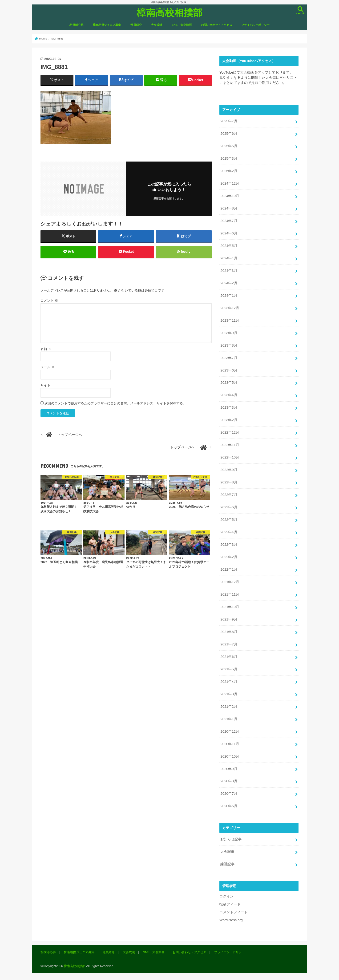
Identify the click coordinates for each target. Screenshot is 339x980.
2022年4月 (229, 532)
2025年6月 (229, 134)
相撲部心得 (77, 25)
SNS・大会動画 (182, 25)
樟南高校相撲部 (169, 12)
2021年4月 (229, 681)
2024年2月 (229, 283)
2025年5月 (229, 146)
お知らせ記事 (231, 838)
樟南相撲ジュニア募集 (107, 25)
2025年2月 (229, 171)
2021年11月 (230, 594)
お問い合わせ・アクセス (217, 25)
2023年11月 (230, 320)
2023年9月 (229, 332)
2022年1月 (229, 569)
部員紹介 (136, 25)
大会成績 (157, 25)
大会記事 (227, 851)
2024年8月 (229, 208)
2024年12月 (230, 183)
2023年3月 (229, 407)
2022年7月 (229, 494)
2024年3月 (229, 270)
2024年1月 (229, 295)
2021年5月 (229, 668)
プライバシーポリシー (255, 25)
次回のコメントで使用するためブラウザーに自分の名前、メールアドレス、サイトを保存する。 (115, 403)
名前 (46, 349)
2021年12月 (230, 581)
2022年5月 (229, 519)
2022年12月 (230, 432)
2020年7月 (229, 793)
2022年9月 (229, 469)
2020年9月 (229, 768)
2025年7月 (229, 121)
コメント (49, 300)
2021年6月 (229, 656)
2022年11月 (230, 444)
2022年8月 (229, 482)
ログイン (226, 895)
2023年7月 (229, 357)
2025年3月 (229, 158)
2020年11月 (230, 743)
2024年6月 (229, 233)
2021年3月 (229, 693)
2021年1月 (229, 718)
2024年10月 (230, 196)
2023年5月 (229, 382)
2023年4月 (229, 395)
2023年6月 (229, 370)
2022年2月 (229, 556)
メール (48, 367)
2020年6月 (229, 805)
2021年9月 (229, 619)
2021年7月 (229, 644)
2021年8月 (229, 631)
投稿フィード (230, 903)
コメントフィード (234, 911)
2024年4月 (229, 258)
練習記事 (227, 863)
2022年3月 (229, 544)
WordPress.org (231, 919)
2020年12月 (230, 731)
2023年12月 (230, 308)
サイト (45, 385)
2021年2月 (229, 706)
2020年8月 (229, 780)
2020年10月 (230, 755)
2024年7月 (229, 221)
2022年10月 (230, 457)
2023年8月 (229, 345)
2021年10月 (230, 606)
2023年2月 (229, 419)
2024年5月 (229, 245)
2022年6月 (229, 507)
